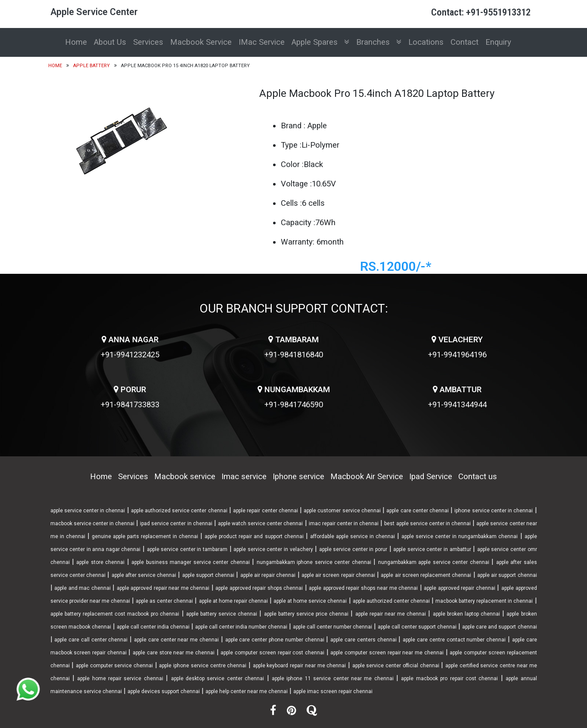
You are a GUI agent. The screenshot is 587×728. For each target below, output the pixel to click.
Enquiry (498, 42)
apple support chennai (208, 575)
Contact (464, 42)
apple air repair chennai (268, 575)
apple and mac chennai (82, 588)
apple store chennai (100, 562)
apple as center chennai (164, 601)
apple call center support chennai (417, 627)
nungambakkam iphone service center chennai (314, 562)
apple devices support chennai (164, 691)
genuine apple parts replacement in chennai (145, 536)
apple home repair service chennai (120, 678)
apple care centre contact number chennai (454, 640)
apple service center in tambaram (187, 549)
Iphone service (298, 477)
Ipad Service (431, 477)
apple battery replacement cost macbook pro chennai (115, 614)
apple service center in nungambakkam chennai (460, 536)
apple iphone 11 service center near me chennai (333, 678)
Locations (426, 42)
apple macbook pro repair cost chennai (449, 678)
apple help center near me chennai (247, 691)
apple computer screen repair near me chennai (387, 653)
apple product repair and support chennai (254, 536)
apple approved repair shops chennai (259, 588)
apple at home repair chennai (233, 601)
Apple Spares (320, 42)
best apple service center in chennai (427, 524)
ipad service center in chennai (176, 524)
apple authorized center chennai (391, 601)
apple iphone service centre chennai (203, 666)
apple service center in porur (353, 549)
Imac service (244, 477)
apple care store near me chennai (174, 653)
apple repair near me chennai (391, 614)
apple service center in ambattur (432, 549)
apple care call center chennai (91, 640)
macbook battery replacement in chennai (484, 601)
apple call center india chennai (153, 627)
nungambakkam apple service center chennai (434, 562)
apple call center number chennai (332, 627)
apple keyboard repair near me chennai (300, 666)
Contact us (478, 477)
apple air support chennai (507, 575)
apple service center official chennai (396, 666)
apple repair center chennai (266, 511)
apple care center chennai (418, 511)
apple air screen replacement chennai (426, 575)
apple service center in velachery (273, 549)
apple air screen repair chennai (338, 575)
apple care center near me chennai (176, 640)
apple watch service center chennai (260, 524)
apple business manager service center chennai (190, 562)
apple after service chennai (144, 575)
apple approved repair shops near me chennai (363, 588)
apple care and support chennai (499, 627)
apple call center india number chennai (241, 627)
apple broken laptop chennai (466, 614)
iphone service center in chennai (494, 511)
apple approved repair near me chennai (163, 588)
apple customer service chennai (342, 511)
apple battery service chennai (222, 614)
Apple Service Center (94, 12)
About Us (110, 42)
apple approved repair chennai (460, 588)
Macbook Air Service (367, 477)
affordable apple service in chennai (353, 536)
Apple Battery (92, 66)
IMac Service (262, 42)
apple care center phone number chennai (275, 640)
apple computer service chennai (114, 666)
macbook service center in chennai (92, 524)
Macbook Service (201, 42)
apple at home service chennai (310, 601)
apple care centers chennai (363, 640)
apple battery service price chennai (306, 614)
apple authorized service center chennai (179, 511)
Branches (379, 42)
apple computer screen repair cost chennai (272, 653)
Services (148, 42)
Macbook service (185, 477)
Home (76, 42)
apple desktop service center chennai (218, 678)
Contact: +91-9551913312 (481, 12)
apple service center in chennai (88, 511)
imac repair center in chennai (344, 524)
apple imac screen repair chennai (333, 691)
